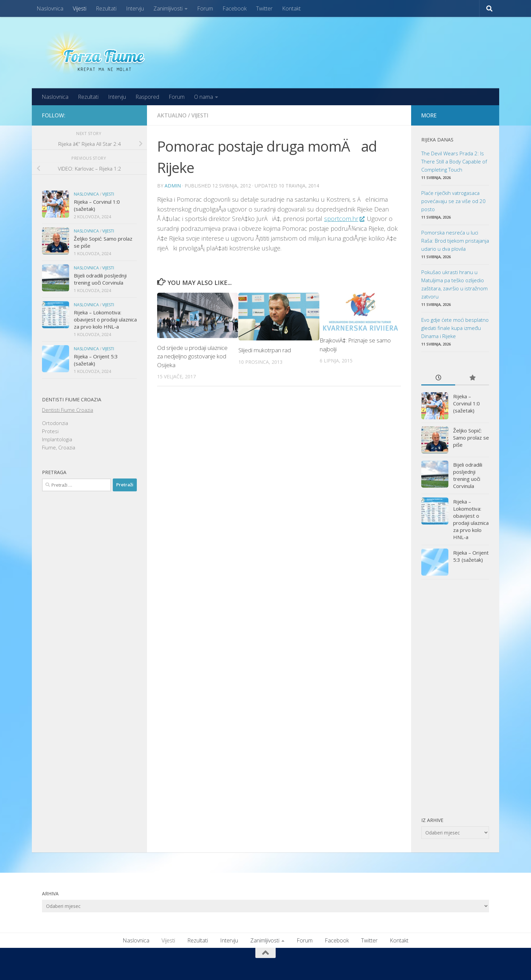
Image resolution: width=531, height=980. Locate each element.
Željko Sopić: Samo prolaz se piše (471, 438)
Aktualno (172, 115)
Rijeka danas (437, 140)
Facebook (235, 8)
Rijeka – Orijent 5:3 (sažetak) (471, 556)
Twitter (264, 8)
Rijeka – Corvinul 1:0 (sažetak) (466, 403)
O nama (204, 97)
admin (173, 186)
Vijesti (80, 8)
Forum (205, 8)
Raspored (147, 97)
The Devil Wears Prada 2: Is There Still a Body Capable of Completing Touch (454, 161)
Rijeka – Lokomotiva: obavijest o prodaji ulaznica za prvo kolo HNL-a (105, 319)
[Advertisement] (455, 698)
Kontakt (291, 8)
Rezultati (106, 8)
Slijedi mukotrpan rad (265, 350)
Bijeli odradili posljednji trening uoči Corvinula (100, 279)
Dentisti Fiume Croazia (68, 410)
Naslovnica (50, 8)
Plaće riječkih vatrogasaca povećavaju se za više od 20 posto (453, 201)
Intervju (135, 8)
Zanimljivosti (168, 8)
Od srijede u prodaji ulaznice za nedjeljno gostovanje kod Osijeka (192, 356)
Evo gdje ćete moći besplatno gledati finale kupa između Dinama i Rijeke (455, 328)
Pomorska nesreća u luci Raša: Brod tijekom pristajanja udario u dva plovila (455, 241)
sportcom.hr (344, 219)
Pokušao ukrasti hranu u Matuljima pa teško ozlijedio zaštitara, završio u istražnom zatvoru (454, 284)
